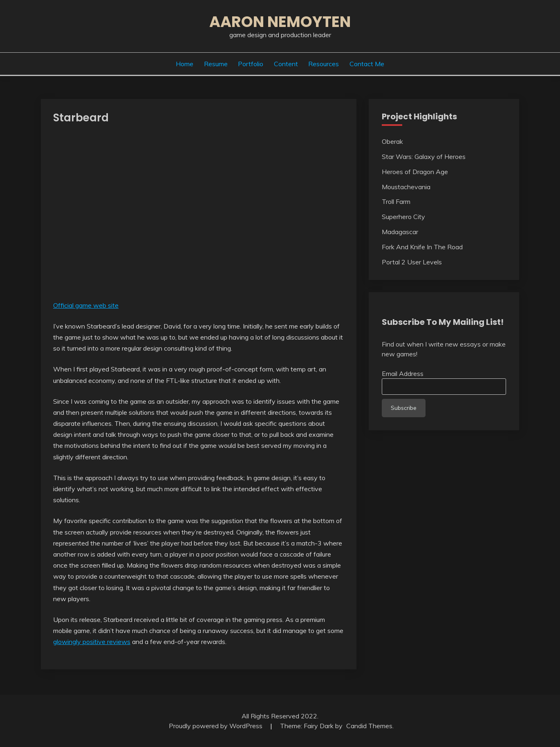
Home (185, 64)
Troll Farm (396, 201)
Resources (324, 64)
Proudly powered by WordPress (216, 726)
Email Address (403, 373)
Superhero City (403, 217)
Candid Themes (369, 726)
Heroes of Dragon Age (415, 172)
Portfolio (251, 64)
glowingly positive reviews (92, 642)
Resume (216, 64)
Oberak (392, 141)
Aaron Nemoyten (280, 22)
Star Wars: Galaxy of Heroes (424, 157)
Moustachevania (406, 187)
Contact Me (367, 64)
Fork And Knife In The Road (422, 247)
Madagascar (400, 232)
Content (286, 64)
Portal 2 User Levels (412, 262)
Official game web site (86, 305)
